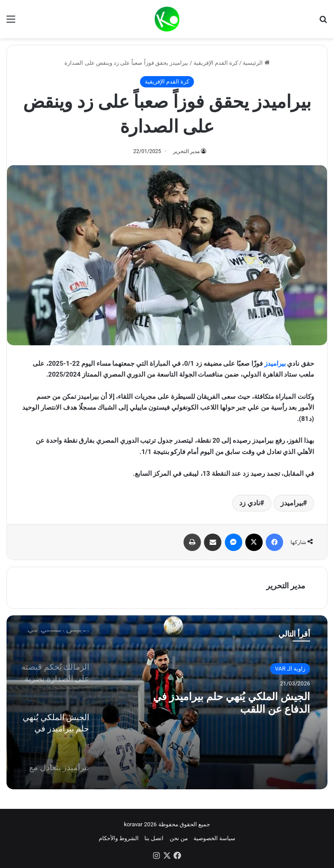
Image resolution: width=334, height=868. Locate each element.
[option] (167, 702)
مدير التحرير (186, 151)
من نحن (179, 838)
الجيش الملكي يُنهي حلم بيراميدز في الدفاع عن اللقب (234, 706)
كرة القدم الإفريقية (216, 63)
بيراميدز (275, 364)
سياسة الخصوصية (214, 838)
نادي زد (250, 503)
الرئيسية (256, 63)
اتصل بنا (154, 838)
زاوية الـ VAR (290, 669)
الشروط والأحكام (119, 838)
